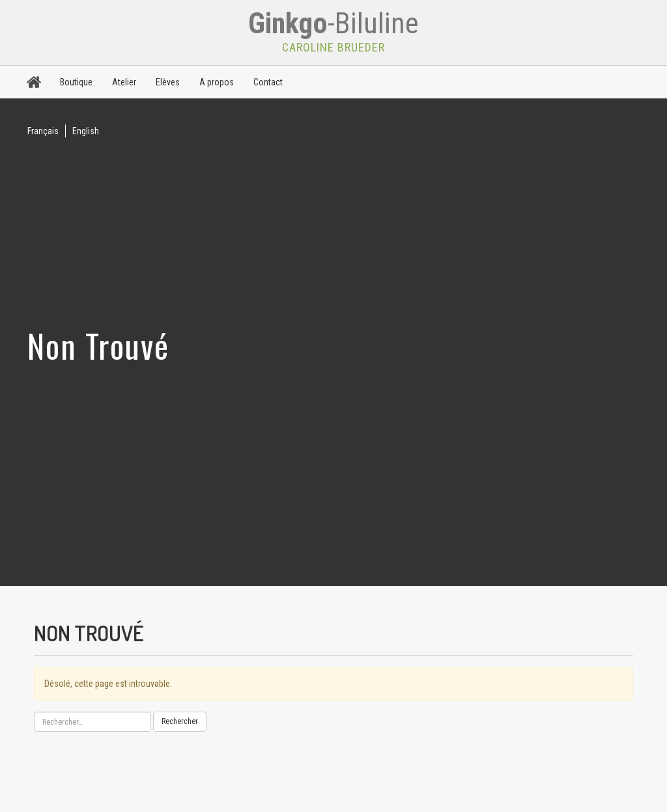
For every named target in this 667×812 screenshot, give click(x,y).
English (86, 131)
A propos (217, 82)
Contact (268, 82)
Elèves (168, 82)
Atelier (124, 82)
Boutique (76, 82)
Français (43, 131)
